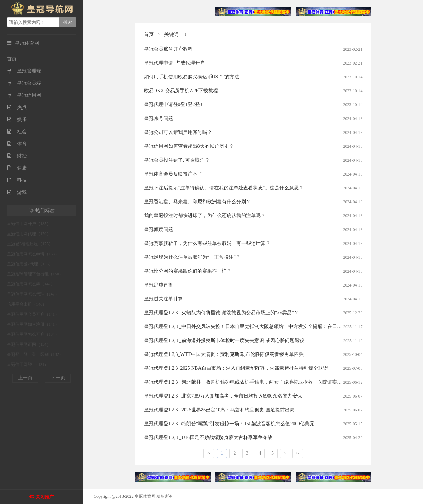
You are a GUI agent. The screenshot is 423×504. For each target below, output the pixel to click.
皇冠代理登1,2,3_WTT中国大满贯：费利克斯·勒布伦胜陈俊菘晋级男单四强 (224, 354)
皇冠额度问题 (159, 229)
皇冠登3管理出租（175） (30, 244)
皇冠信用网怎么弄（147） (31, 284)
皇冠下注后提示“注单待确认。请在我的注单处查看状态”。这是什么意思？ (224, 188)
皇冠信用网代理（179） (29, 234)
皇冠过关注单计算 (163, 299)
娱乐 (17, 119)
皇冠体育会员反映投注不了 (173, 174)
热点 (17, 107)
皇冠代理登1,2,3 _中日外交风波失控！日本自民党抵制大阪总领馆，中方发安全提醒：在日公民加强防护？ (258, 327)
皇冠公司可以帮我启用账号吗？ (178, 132)
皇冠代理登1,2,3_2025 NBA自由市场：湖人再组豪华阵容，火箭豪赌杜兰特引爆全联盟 (236, 368)
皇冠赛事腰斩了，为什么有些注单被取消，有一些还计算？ (207, 243)
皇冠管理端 (24, 71)
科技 (17, 180)
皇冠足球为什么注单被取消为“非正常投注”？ (192, 257)
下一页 (58, 378)
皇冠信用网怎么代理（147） (33, 294)
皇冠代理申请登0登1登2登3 (173, 105)
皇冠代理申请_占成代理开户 (174, 63)
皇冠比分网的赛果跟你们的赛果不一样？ (188, 271)
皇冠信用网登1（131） (28, 365)
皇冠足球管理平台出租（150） (35, 274)
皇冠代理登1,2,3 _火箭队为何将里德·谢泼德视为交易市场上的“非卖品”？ (221, 313)
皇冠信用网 (24, 95)
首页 (12, 59)
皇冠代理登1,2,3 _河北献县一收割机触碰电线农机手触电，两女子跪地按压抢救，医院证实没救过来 (250, 382)
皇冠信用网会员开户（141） (33, 314)
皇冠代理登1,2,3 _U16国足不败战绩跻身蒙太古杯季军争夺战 (208, 438)
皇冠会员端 (24, 83)
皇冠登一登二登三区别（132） (35, 354)
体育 (17, 144)
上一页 (25, 378)
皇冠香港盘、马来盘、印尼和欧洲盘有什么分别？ (197, 202)
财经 (17, 156)
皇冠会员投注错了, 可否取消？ (177, 160)
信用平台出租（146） (27, 304)
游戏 (17, 192)
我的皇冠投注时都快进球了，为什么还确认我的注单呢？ (205, 216)
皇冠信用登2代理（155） (30, 264)
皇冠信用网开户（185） (29, 224)
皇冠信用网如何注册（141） (33, 324)
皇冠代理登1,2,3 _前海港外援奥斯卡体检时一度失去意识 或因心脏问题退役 (224, 340)
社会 (17, 132)
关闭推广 (45, 497)
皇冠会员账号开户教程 (168, 49)
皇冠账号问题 (159, 118)
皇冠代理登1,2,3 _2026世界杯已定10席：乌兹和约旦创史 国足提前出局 (219, 410)
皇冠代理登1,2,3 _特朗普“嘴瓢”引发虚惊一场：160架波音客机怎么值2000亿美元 (229, 424)
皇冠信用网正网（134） (29, 344)
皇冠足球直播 (159, 285)
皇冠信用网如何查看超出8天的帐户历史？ (189, 146)
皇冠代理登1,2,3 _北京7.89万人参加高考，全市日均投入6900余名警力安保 (223, 396)
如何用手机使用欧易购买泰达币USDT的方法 (192, 77)
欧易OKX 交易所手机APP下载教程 (181, 91)
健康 (17, 168)
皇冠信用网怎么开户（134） (33, 334)
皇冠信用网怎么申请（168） (33, 254)
